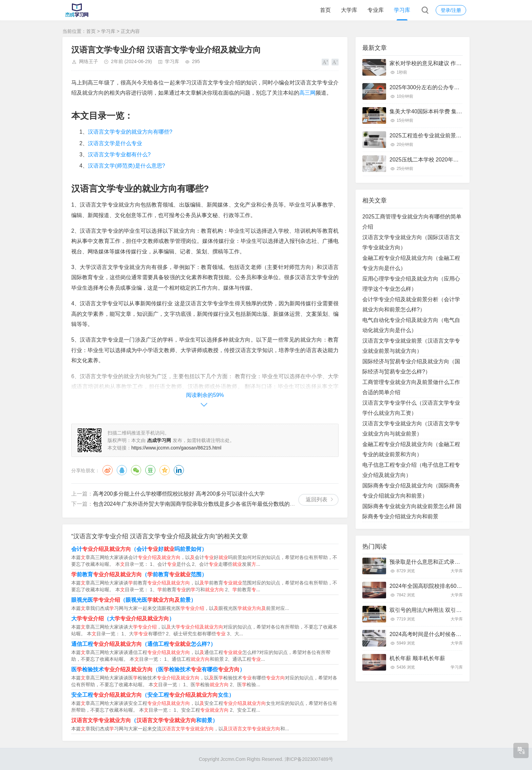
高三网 (307, 93)
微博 (108, 470)
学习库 (402, 10)
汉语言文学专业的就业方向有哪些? (130, 132)
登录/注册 (451, 10)
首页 (325, 10)
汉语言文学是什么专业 (115, 143)
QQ (122, 470)
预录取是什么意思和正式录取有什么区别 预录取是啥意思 (458, 562)
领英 (179, 470)
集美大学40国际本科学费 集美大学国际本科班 (445, 111)
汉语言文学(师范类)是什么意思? (127, 166)
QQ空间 (165, 470)
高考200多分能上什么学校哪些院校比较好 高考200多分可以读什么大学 (179, 494)
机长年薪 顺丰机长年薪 (417, 658)
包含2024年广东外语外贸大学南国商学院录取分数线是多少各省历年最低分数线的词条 (197, 504)
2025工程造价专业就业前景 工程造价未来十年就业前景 (456, 136)
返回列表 (317, 499)
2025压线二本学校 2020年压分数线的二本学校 (446, 160)
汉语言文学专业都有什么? (119, 155)
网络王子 (89, 61)
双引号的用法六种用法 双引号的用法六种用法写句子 (453, 610)
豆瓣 (150, 470)
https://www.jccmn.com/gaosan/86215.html (176, 448)
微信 (136, 470)
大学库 (349, 10)
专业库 (376, 10)
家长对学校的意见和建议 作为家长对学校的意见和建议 (455, 63)
